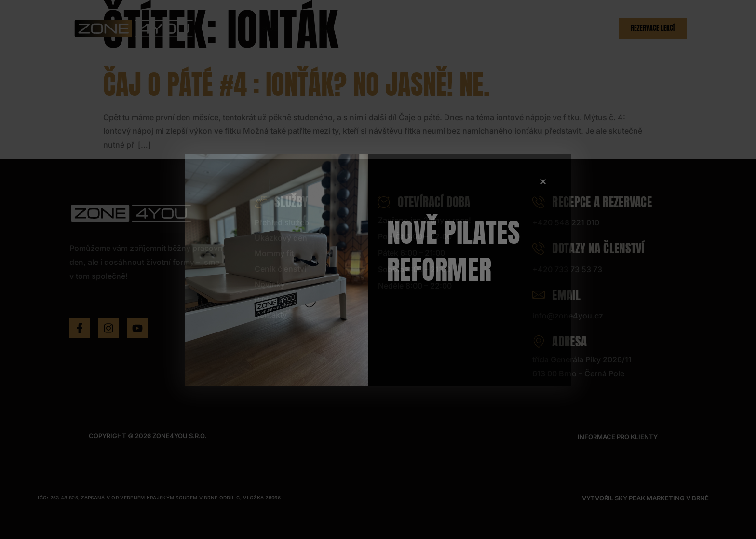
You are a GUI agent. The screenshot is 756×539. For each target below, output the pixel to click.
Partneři (540, 28)
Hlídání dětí (391, 28)
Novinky (500, 28)
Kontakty (584, 28)
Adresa (560, 341)
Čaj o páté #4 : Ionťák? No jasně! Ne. (297, 84)
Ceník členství (448, 28)
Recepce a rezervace (592, 202)
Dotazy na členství (589, 248)
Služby (281, 28)
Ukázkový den (335, 28)
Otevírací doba (424, 202)
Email (556, 295)
